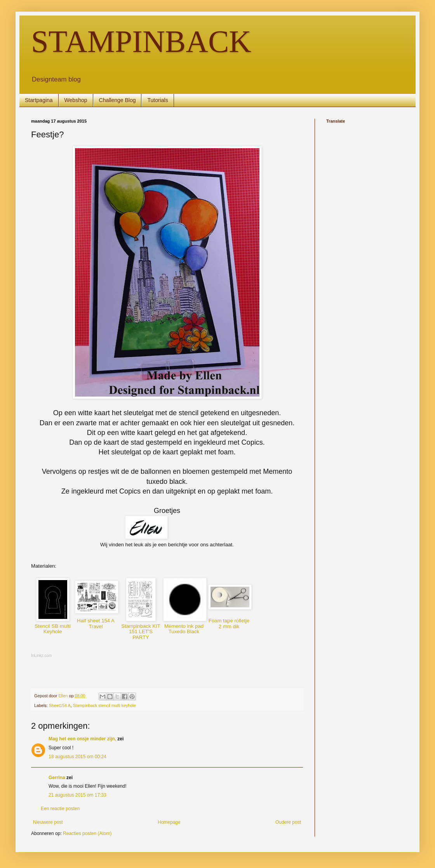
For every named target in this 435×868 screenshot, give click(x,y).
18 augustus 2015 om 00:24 (77, 757)
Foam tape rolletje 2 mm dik (229, 624)
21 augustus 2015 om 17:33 (77, 795)
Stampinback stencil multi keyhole (104, 705)
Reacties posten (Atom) (87, 833)
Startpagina (39, 100)
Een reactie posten (60, 809)
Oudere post (288, 822)
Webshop (76, 100)
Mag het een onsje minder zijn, (82, 739)
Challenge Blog (117, 100)
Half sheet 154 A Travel (96, 624)
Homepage (169, 822)
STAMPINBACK (141, 42)
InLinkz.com (41, 656)
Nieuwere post (48, 822)
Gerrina (57, 778)
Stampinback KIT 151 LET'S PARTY (141, 632)
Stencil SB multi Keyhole (52, 629)
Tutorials (157, 100)
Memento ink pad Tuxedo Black (184, 629)
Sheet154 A (60, 705)
